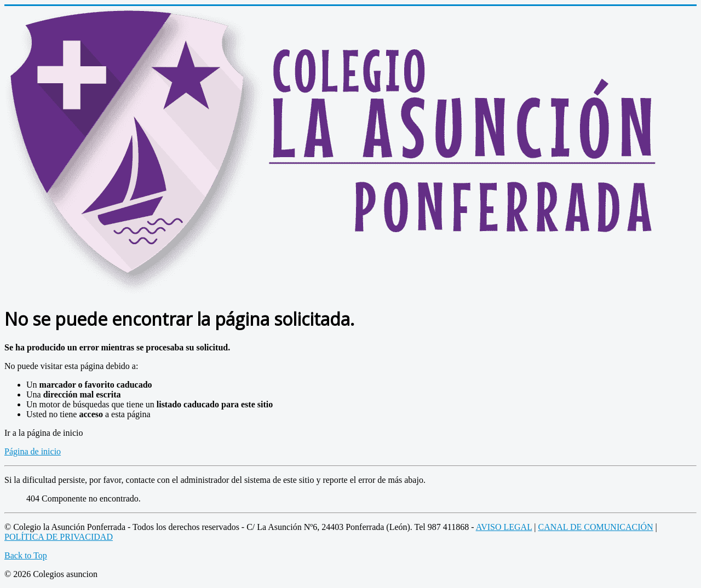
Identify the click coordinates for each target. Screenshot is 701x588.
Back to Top (26, 555)
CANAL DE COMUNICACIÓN (596, 527)
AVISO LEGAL (504, 527)
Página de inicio (33, 451)
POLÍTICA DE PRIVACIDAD (59, 537)
